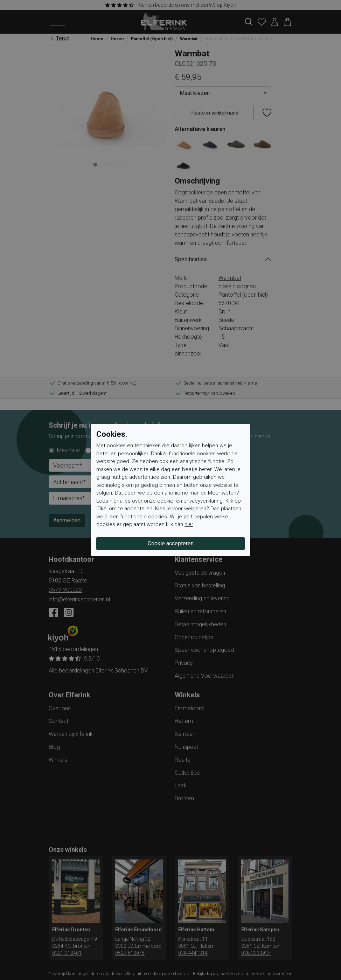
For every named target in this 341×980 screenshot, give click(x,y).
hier (114, 501)
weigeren (195, 509)
